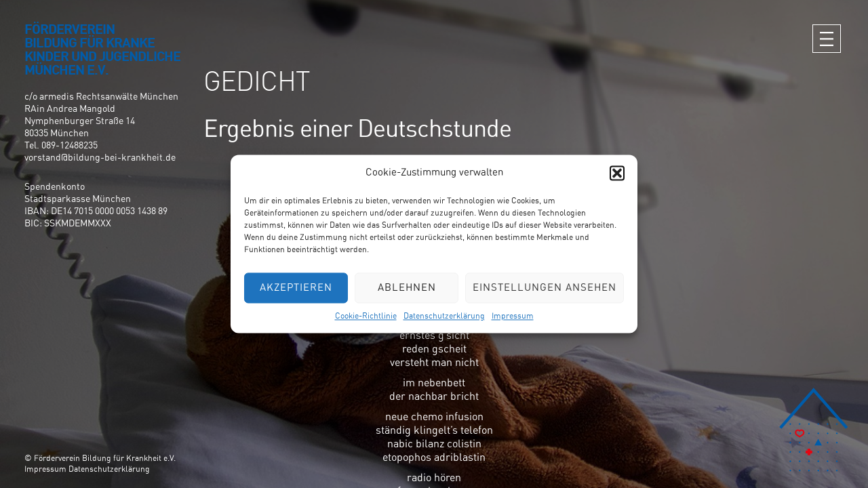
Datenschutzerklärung (444, 316)
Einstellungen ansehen (545, 288)
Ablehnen (407, 288)
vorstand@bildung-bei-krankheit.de (100, 158)
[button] (617, 173)
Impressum (513, 316)
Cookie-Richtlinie (366, 316)
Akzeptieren (296, 288)
